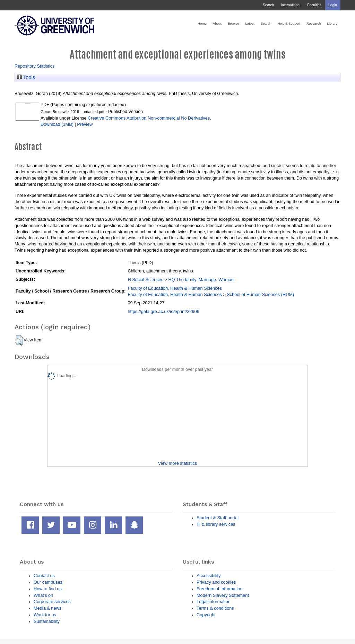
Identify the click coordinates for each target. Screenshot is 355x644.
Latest (250, 23)
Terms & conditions (215, 608)
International (291, 5)
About (217, 23)
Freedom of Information (220, 589)
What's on (43, 595)
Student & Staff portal (218, 518)
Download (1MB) (57, 124)
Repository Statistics (35, 66)
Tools (26, 77)
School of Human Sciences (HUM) (260, 294)
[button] (19, 340)
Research (314, 23)
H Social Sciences (145, 280)
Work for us (45, 615)
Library (332, 23)
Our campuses (48, 582)
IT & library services (216, 524)
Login (333, 5)
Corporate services (52, 602)
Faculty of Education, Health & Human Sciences (175, 288)
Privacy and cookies (216, 582)
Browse (233, 23)
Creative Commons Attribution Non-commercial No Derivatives (149, 118)
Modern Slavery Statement (223, 595)
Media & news (47, 608)
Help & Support (289, 23)
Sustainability (47, 621)
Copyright (206, 615)
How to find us (48, 589)
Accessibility (209, 576)
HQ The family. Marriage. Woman (201, 280)
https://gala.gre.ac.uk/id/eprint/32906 (163, 311)
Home (202, 23)
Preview (85, 124)
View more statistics (177, 463)
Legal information (214, 602)
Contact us (44, 576)
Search (268, 5)
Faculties (314, 5)
